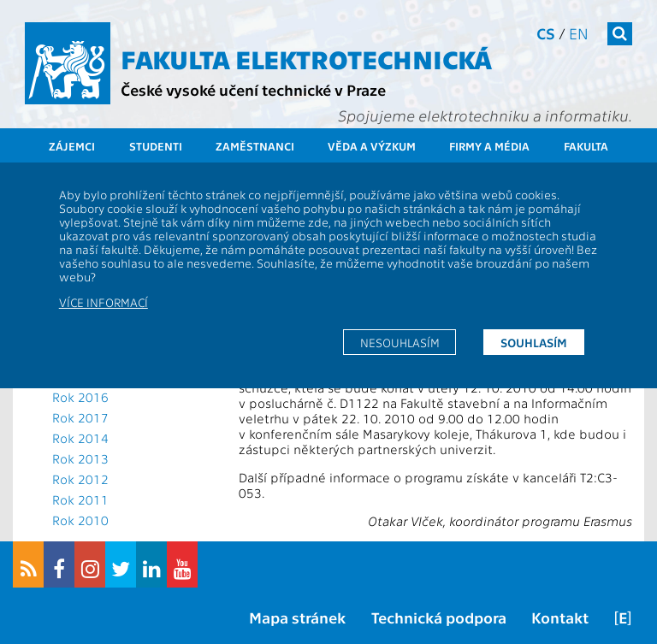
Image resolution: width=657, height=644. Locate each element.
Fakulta (586, 146)
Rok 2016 (80, 397)
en (579, 33)
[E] (623, 617)
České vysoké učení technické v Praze (253, 89)
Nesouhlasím (400, 342)
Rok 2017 (80, 417)
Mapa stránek (297, 617)
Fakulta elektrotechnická (306, 58)
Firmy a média (489, 146)
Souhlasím (534, 342)
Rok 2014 (80, 438)
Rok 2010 (80, 520)
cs (546, 33)
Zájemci (72, 146)
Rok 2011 (80, 499)
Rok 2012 (80, 479)
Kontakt (560, 617)
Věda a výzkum (372, 146)
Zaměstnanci (255, 146)
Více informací (104, 302)
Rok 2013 (80, 458)
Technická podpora (439, 617)
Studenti (156, 146)
